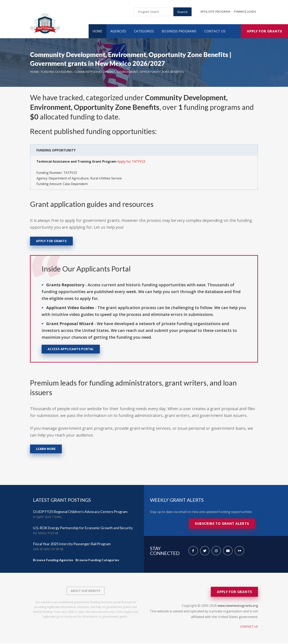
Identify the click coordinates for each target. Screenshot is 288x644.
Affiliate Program (215, 12)
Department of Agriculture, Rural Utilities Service (85, 179)
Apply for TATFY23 (131, 162)
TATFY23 (70, 173)
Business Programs (179, 32)
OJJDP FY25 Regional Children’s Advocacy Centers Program (80, 512)
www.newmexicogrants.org (238, 606)
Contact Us (215, 32)
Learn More (46, 449)
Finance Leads (245, 12)
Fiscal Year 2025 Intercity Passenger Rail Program (72, 544)
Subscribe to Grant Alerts (222, 524)
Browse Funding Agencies (53, 560)
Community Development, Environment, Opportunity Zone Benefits (129, 72)
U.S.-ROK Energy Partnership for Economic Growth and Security (83, 528)
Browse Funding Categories (97, 560)
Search (182, 12)
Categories (144, 32)
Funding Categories (57, 72)
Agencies (118, 32)
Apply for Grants (264, 32)
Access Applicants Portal (71, 350)
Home (97, 32)
